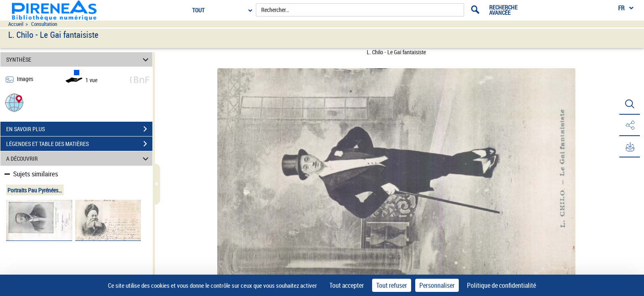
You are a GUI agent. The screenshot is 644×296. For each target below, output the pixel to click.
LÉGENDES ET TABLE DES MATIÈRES (79, 144)
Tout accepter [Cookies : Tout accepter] (347, 285)
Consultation (44, 24)
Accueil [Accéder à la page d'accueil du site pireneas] (16, 24)
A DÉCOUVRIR (79, 158)
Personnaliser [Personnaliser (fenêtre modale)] (437, 285)
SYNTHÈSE (79, 59)
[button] (14, 102)
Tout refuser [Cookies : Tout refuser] (392, 285)
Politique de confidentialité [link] (501, 285)
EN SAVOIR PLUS (79, 129)
